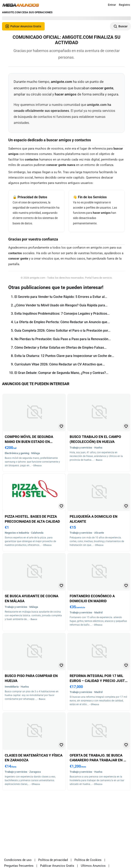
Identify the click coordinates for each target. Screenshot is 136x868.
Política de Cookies (88, 860)
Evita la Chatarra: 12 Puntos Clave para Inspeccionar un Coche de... (64, 356)
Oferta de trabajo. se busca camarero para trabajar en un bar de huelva (99, 760)
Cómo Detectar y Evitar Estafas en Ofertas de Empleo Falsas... (60, 348)
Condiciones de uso (18, 860)
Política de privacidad (53, 860)
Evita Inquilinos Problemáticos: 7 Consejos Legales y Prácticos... (62, 314)
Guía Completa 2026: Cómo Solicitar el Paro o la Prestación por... (62, 331)
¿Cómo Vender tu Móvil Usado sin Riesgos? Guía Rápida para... (61, 305)
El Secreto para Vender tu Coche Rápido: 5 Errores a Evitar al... (61, 297)
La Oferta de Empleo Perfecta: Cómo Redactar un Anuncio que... (62, 322)
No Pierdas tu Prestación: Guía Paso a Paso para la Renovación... (63, 339)
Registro (124, 5)
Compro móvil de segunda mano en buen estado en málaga (29, 442)
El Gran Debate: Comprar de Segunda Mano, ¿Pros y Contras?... (61, 373)
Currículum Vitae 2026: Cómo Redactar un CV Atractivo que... (60, 364)
